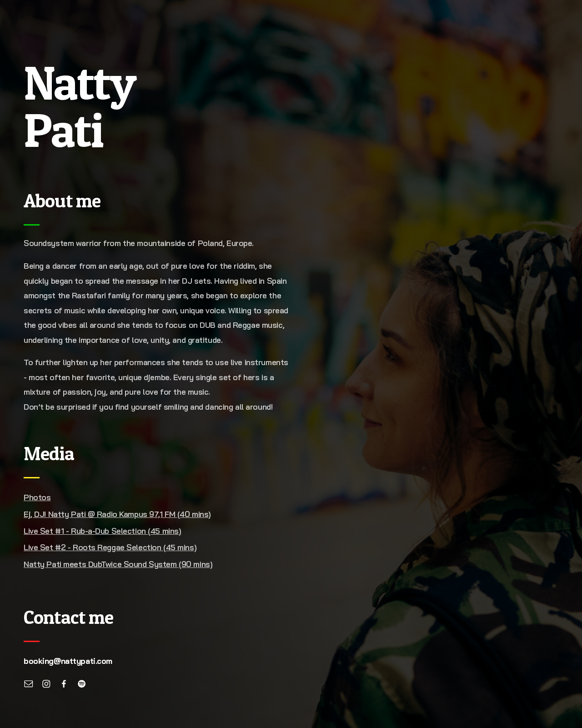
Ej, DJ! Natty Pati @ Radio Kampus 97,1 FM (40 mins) (117, 514)
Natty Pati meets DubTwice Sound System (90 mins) (118, 564)
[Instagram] (46, 684)
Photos (37, 497)
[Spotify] (82, 684)
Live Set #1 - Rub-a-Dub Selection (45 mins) (102, 531)
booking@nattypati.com (68, 661)
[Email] (29, 684)
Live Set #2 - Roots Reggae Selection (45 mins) (110, 547)
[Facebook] (64, 684)
